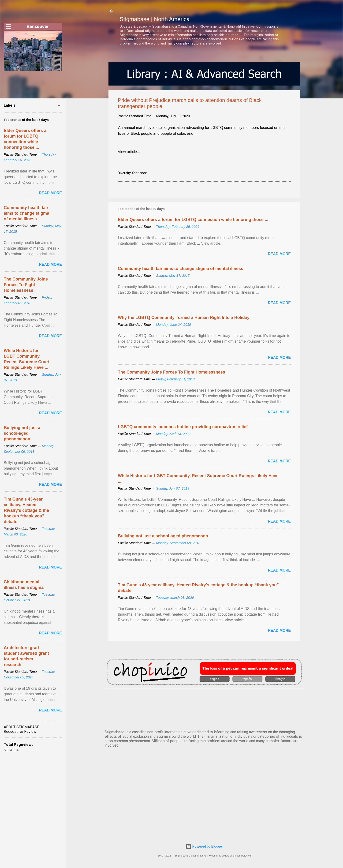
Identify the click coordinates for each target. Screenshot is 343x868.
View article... (129, 152)
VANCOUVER (204, 708)
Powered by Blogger (204, 846)
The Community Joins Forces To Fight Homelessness (171, 372)
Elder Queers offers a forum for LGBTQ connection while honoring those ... (193, 220)
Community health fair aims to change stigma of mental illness (181, 269)
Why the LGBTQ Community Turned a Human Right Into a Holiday (184, 318)
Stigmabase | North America (155, 19)
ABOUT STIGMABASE (21, 727)
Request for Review (20, 731)
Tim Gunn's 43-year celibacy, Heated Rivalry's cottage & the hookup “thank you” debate (26, 510)
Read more (279, 254)
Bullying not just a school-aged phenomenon (163, 536)
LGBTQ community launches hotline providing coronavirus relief (183, 427)
